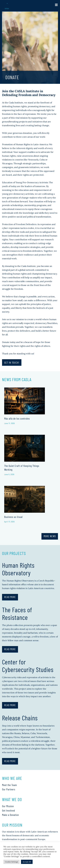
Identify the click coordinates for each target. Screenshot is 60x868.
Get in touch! (12, 362)
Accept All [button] (27, 862)
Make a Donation (10, 815)
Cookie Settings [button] (12, 862)
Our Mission (8, 806)
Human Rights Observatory (18, 569)
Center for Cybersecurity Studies (28, 666)
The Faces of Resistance (17, 613)
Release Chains (20, 718)
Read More (10, 597)
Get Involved (8, 810)
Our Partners (9, 789)
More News (50, 536)
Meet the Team (9, 785)
